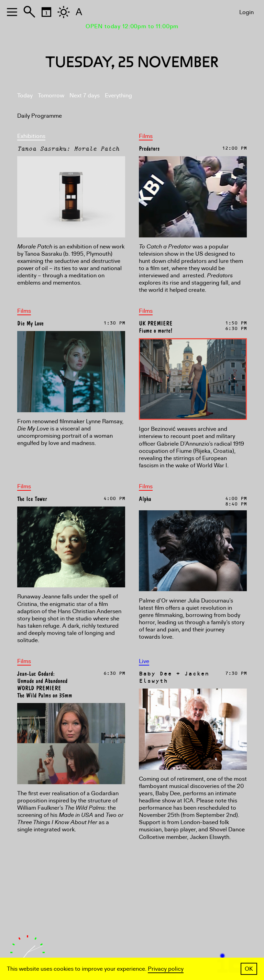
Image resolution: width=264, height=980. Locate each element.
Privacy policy (166, 969)
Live (144, 661)
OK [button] (249, 969)
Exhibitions (31, 136)
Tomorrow (51, 95)
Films (146, 136)
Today (25, 95)
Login (246, 12)
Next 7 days (85, 95)
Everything (118, 95)
